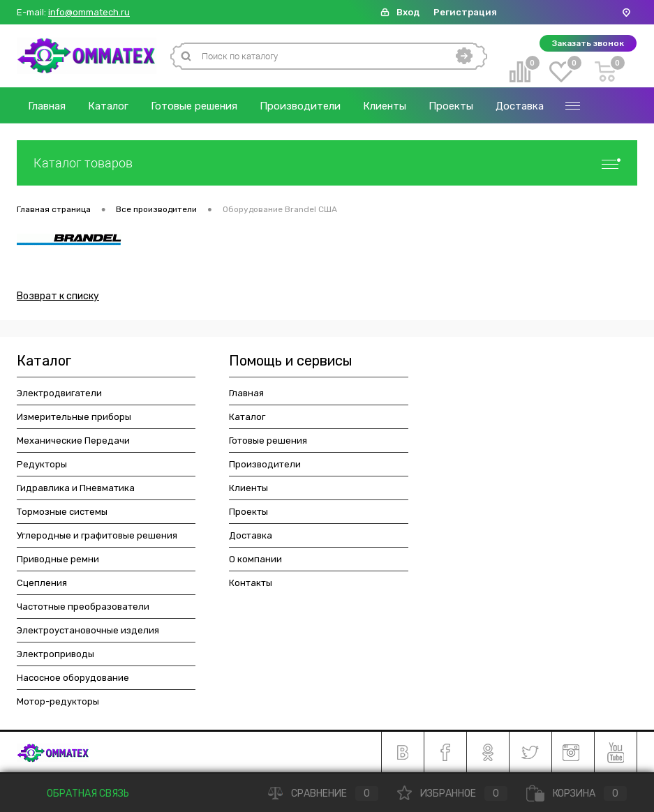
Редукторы (42, 464)
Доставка (520, 106)
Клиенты (385, 106)
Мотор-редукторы (58, 701)
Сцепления (42, 583)
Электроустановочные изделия (88, 630)
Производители (300, 106)
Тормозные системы (62, 512)
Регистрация (465, 12)
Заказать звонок (588, 43)
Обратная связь (78, 794)
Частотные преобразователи (83, 607)
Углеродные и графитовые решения (97, 535)
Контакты (251, 583)
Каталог (108, 106)
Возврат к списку (58, 296)
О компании (255, 559)
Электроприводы (55, 654)
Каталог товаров (327, 163)
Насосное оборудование (73, 678)
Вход (408, 12)
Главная (47, 106)
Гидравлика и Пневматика (76, 488)
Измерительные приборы (74, 417)
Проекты (451, 106)
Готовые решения (194, 106)
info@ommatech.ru (89, 13)
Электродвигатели (59, 393)
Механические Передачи (73, 441)
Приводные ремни (58, 559)
